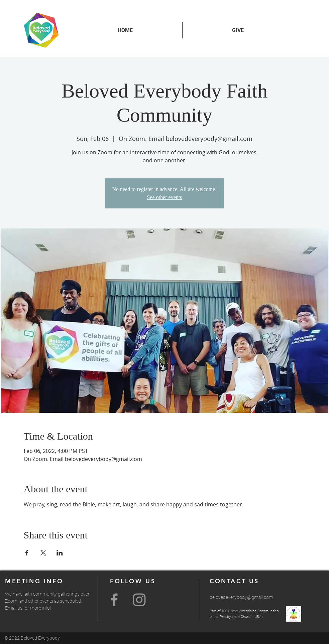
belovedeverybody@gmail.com (241, 597)
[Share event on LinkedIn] (60, 553)
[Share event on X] (43, 553)
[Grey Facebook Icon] (114, 600)
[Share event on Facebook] (27, 553)
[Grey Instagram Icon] (139, 600)
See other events (165, 197)
